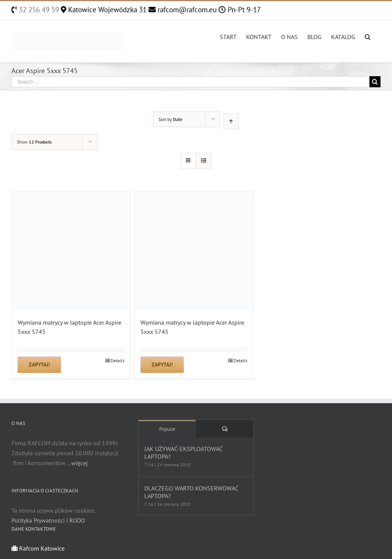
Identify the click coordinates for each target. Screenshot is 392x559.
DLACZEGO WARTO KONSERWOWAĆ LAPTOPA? (191, 492)
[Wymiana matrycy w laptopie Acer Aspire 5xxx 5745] (71, 251)
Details (118, 360)
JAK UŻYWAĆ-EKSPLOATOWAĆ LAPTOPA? (183, 453)
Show (34, 142)
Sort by (170, 119)
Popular (167, 429)
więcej (79, 463)
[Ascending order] (231, 121)
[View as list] (203, 161)
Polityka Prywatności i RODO (48, 520)
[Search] (368, 36)
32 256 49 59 (38, 10)
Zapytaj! (39, 364)
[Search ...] (190, 82)
